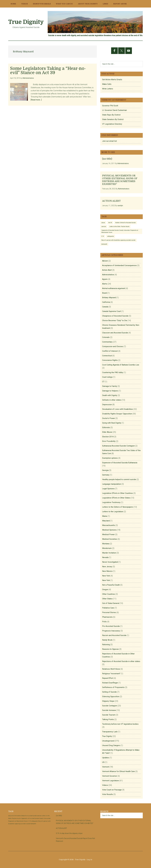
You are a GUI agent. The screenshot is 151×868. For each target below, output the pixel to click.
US (103, 762)
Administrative (108, 275)
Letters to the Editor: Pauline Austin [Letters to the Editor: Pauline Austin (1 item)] (119, 227)
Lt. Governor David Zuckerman (114, 110)
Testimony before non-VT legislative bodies (120, 724)
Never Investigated (110, 562)
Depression (107, 405)
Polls (104, 622)
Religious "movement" (111, 674)
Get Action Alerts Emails (112, 80)
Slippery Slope (108, 701)
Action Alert (107, 270)
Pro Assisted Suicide (111, 626)
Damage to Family (110, 386)
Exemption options (110, 458)
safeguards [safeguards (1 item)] (111, 236)
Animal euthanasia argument (114, 288)
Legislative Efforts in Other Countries (117, 493)
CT (103, 382)
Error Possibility (109, 441)
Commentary (107, 342)
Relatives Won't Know (111, 669)
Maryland (106, 521)
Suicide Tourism (109, 715)
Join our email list (109, 141)
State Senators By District (113, 119)
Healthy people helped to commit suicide (119, 479)
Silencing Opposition (111, 697)
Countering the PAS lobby (113, 372)
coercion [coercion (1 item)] (104, 227)
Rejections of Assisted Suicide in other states (121, 661)
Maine (105, 516)
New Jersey (107, 567)
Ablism (105, 261)
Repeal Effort (108, 678)
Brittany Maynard (109, 298)
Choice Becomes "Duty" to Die (115, 320)
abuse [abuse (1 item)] (103, 223)
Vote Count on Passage (112, 790)
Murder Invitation (109, 553)
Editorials (106, 427)
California (106, 302)
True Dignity (26, 22)
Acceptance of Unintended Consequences (119, 265)
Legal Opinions (108, 489)
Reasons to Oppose (110, 649)
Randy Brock (107, 640)
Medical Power (108, 534)
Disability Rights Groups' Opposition (117, 414)
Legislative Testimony (111, 502)
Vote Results (108, 794)
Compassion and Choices (113, 346)
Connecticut (107, 356)
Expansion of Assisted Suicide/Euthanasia (120, 463)
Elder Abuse (107, 432)
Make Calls (107, 84)
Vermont (106, 767)
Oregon (105, 590)
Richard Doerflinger (110, 683)
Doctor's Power (109, 418)
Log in (89, 860)
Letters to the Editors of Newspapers (118, 507)
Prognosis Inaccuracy (111, 631)
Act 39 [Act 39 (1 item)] (110, 223)
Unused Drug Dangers (111, 745)
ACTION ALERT (111, 201)
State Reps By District (111, 115)
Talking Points (108, 719)
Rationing (106, 645)
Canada (105, 307)
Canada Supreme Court (112, 311)
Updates (106, 758)
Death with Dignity (110, 395)
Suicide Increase (109, 710)
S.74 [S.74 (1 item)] (103, 236)
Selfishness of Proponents (113, 687)
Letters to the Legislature (113, 512)
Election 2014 (108, 437)
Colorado (106, 337)
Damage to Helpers (110, 391)
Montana (106, 544)
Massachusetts (109, 525)
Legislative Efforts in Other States (116, 498)
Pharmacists (107, 617)
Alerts (105, 284)
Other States (107, 599)
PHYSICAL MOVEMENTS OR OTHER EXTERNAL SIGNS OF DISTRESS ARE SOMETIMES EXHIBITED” (120, 180)
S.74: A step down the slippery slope (69, 833)
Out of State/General (111, 603)
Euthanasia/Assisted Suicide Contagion (118, 446)
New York (106, 576)
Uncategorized (108, 741)
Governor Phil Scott (110, 106)
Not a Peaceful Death (111, 585)
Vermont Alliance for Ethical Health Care (118, 771)
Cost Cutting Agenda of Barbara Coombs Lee (121, 365)
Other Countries (109, 594)
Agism (105, 279)
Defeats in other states (112, 400)
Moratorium (107, 548)
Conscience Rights (110, 360)
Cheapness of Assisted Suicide (115, 316)
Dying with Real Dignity (112, 423)
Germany (106, 475)
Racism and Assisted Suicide (114, 635)
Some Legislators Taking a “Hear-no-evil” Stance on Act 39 (48, 71)
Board (105, 293)
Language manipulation (112, 484)
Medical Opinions (109, 530)
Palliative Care (108, 608)
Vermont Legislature (111, 781)
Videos (105, 785)
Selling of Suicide (109, 692)
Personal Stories (109, 612)
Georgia (105, 470)
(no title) (107, 159)
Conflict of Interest (110, 351)
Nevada (105, 557)
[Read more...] (36, 100)
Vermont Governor (110, 776)
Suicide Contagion (110, 706)
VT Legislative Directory (112, 124)
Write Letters (108, 89)
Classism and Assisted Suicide (115, 333)
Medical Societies (110, 539)
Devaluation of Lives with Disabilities (118, 409)
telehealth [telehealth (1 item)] (104, 244)
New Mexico (107, 571)
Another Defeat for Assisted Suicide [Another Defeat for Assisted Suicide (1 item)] (126, 223)
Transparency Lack (110, 732)
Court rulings (107, 377)
